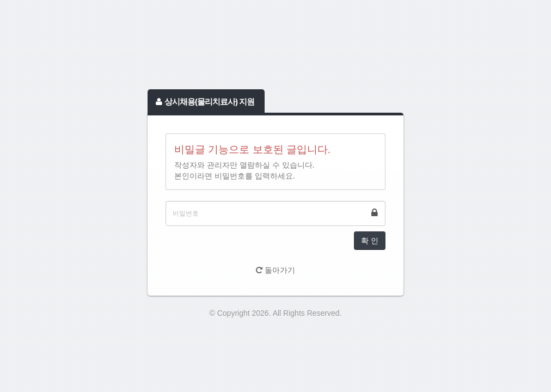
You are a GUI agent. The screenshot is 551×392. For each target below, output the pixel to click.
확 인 (370, 241)
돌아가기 (275, 270)
